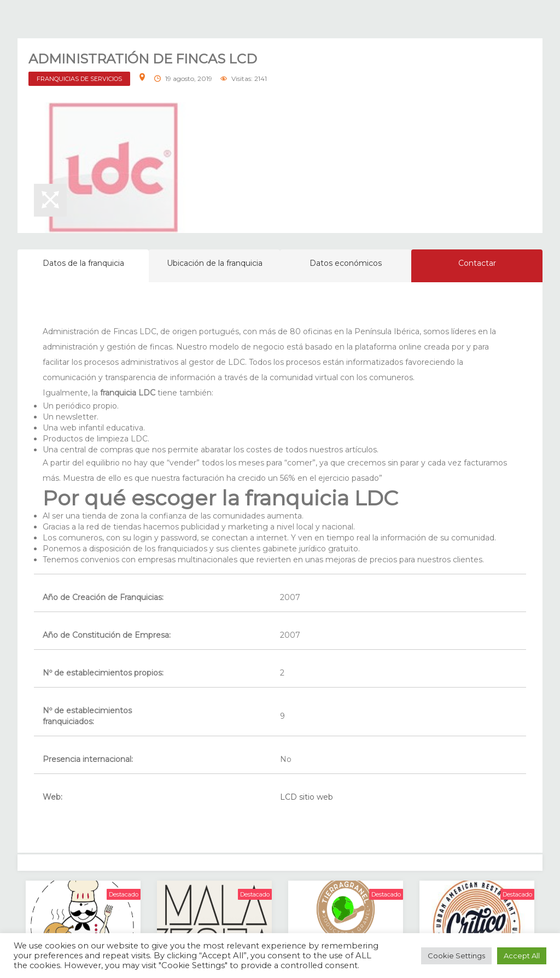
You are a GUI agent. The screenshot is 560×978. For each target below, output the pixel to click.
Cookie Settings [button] (456, 956)
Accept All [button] (522, 956)
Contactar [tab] (477, 263)
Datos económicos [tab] (346, 263)
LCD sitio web (307, 797)
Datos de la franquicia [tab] (83, 263)
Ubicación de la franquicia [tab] (215, 263)
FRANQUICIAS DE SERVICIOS (79, 79)
